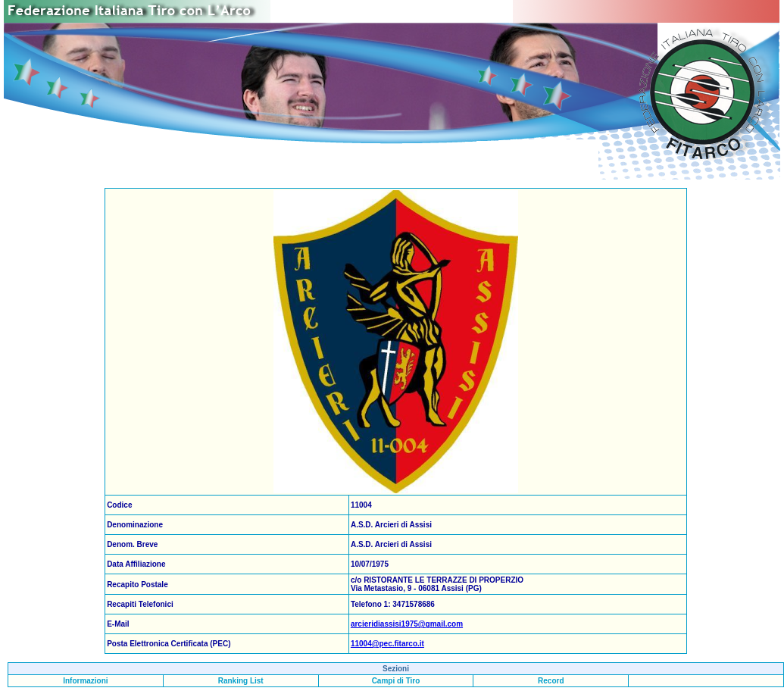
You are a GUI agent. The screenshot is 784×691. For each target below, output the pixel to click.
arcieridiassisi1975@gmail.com (407, 624)
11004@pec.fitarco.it (387, 644)
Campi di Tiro (396, 681)
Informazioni (85, 681)
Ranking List (241, 681)
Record (551, 681)
